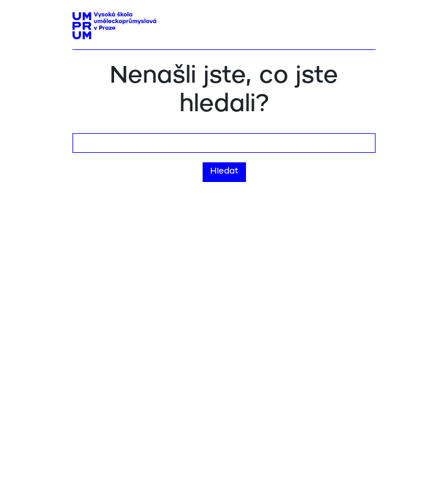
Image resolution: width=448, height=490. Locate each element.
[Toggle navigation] (362, 22)
